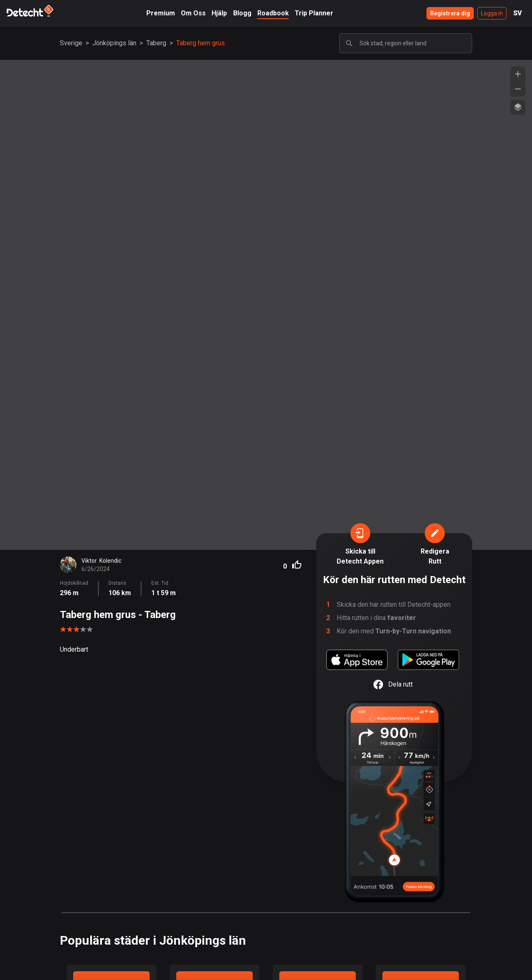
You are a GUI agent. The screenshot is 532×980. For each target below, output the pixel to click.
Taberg (156, 43)
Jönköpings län (114, 43)
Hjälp (219, 13)
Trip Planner (314, 13)
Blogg (242, 13)
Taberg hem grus (201, 43)
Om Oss (193, 13)
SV (518, 13)
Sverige (71, 43)
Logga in (492, 13)
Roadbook (273, 13)
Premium (161, 13)
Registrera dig (450, 13)
